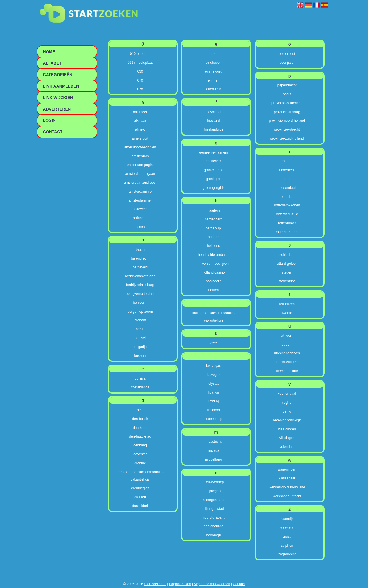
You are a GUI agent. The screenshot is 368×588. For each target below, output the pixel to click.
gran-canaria (213, 170)
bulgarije (140, 347)
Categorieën (58, 75)
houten (213, 290)
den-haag (140, 428)
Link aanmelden (61, 86)
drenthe (140, 463)
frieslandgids (213, 129)
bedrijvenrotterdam (140, 294)
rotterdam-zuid (287, 214)
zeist (287, 537)
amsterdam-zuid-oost (140, 183)
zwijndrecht (287, 554)
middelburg (213, 459)
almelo (140, 129)
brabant (140, 320)
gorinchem (214, 161)
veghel (287, 403)
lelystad (213, 384)
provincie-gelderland (287, 103)
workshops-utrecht (287, 496)
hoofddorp (214, 281)
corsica (140, 378)
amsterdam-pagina (140, 165)
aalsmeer (140, 112)
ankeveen (140, 209)
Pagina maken (180, 584)
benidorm (140, 303)
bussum (140, 356)
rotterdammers (287, 232)
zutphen (287, 546)
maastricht (213, 442)
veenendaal (287, 394)
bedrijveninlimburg (140, 285)
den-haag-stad (140, 436)
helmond (214, 246)
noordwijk (213, 535)
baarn (140, 249)
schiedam (287, 255)
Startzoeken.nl (155, 584)
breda (140, 329)
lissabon (214, 410)
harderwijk (213, 228)
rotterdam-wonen (287, 205)
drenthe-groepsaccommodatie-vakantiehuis (140, 476)
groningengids (213, 188)
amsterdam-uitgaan (140, 174)
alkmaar (140, 121)
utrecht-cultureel (287, 362)
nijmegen (213, 491)
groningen (213, 179)
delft (140, 410)
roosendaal (287, 188)
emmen (214, 80)
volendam (287, 447)
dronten (140, 497)
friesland (213, 121)
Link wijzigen (58, 98)
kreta (213, 343)
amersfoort (140, 138)
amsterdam (140, 156)
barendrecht (140, 258)
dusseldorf (140, 506)
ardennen (140, 218)
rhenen (287, 161)
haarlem (213, 210)
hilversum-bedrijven (214, 264)
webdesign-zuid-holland (287, 487)
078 (140, 89)
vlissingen (287, 438)
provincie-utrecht (287, 129)
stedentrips (287, 281)
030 (140, 71)
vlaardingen (287, 429)
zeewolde (287, 528)
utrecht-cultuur (287, 371)
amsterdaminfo (140, 192)
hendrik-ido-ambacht (213, 255)
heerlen (214, 237)
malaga (213, 450)
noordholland (213, 526)
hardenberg (213, 219)
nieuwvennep (213, 482)
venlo (287, 411)
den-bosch (140, 419)
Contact (239, 584)
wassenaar (287, 478)
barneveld (140, 267)
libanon (213, 392)
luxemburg (214, 419)
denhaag (140, 445)
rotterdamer (287, 223)
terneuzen (287, 304)
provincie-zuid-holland (287, 138)
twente (287, 313)
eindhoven (213, 63)
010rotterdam (140, 54)
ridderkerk (287, 170)
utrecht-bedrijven (287, 353)
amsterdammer (140, 200)
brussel (140, 338)
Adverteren (57, 109)
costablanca (140, 387)
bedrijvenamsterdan (140, 276)
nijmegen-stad (213, 500)
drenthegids (140, 488)
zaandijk (287, 519)
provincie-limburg (287, 112)
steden (287, 272)
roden (287, 179)
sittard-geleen (287, 264)
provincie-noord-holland (287, 121)
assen (140, 227)
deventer (140, 454)
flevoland (214, 112)
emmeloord (214, 71)
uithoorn (287, 336)
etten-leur (213, 89)
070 (140, 80)
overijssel (287, 63)
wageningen (287, 469)
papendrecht (287, 85)
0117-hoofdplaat (140, 63)
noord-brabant (213, 517)
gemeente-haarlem (213, 152)
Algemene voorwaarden (212, 584)
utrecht (287, 345)
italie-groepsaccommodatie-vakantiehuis (213, 317)
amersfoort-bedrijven (140, 147)
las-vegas (213, 366)
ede (214, 54)
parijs (287, 94)
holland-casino (213, 272)
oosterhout (287, 54)
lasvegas (213, 375)
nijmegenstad (213, 509)
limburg (213, 401)
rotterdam (287, 197)
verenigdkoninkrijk (287, 420)
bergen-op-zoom (140, 312)
